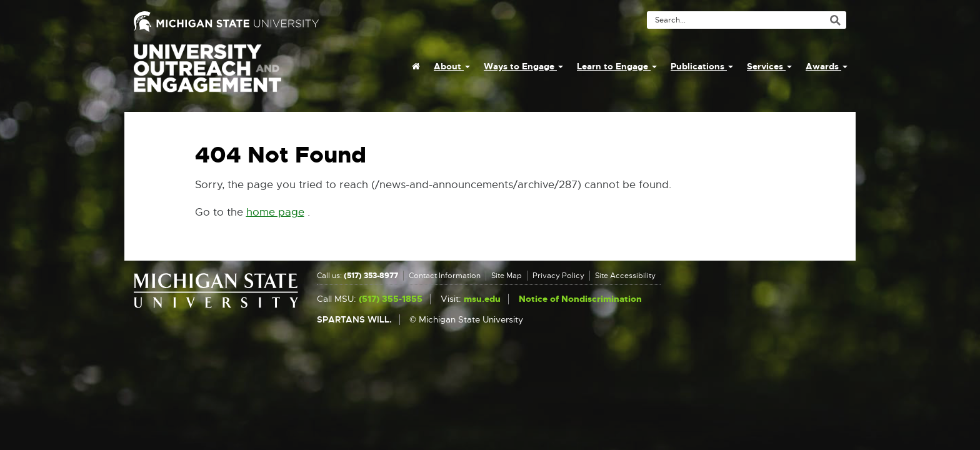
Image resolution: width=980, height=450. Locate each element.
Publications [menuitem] (702, 66)
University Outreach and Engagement (207, 75)
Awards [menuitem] (827, 66)
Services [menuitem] (769, 66)
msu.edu (482, 299)
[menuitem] (416, 66)
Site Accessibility (625, 276)
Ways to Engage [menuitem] (523, 66)
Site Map (507, 276)
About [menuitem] (452, 66)
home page (275, 212)
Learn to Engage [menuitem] (617, 66)
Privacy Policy (558, 276)
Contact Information (445, 276)
